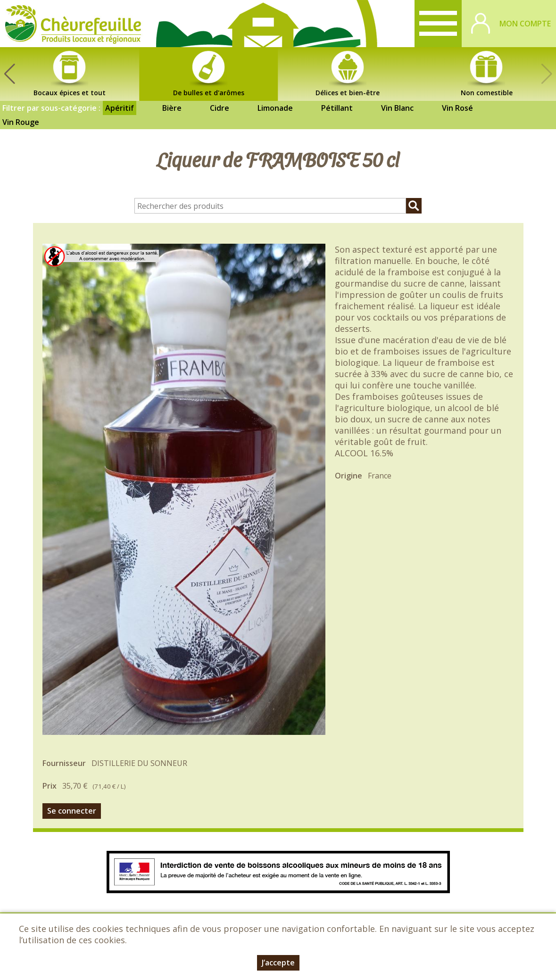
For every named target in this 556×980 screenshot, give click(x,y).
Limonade (275, 108)
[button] (9, 74)
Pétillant (337, 108)
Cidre (220, 108)
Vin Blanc (397, 108)
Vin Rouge (21, 122)
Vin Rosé (457, 108)
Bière (172, 108)
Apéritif (120, 108)
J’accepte (278, 963)
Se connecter (72, 811)
